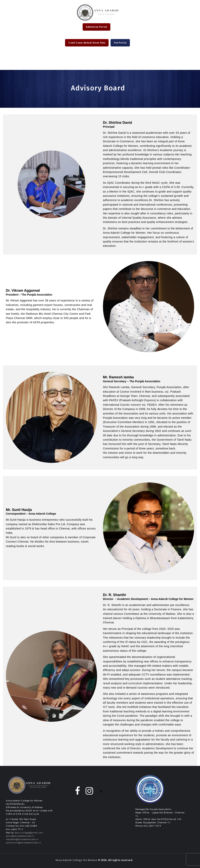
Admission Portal (96, 27)
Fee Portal (120, 43)
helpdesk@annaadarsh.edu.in (22, 839)
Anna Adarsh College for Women (76, 860)
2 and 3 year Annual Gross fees (87, 43)
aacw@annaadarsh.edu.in (20, 836)
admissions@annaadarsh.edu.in (23, 843)
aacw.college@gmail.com (29, 833)
